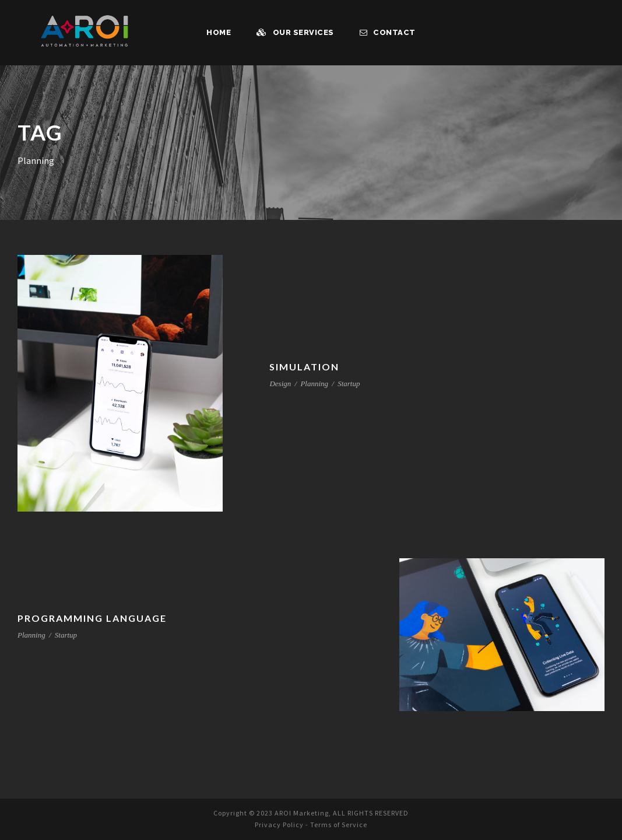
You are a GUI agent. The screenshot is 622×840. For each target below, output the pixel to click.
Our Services (297, 32)
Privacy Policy (277, 825)
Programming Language (94, 618)
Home (221, 32)
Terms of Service (341, 825)
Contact (387, 32)
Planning (314, 384)
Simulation (304, 367)
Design (280, 384)
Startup (349, 384)
